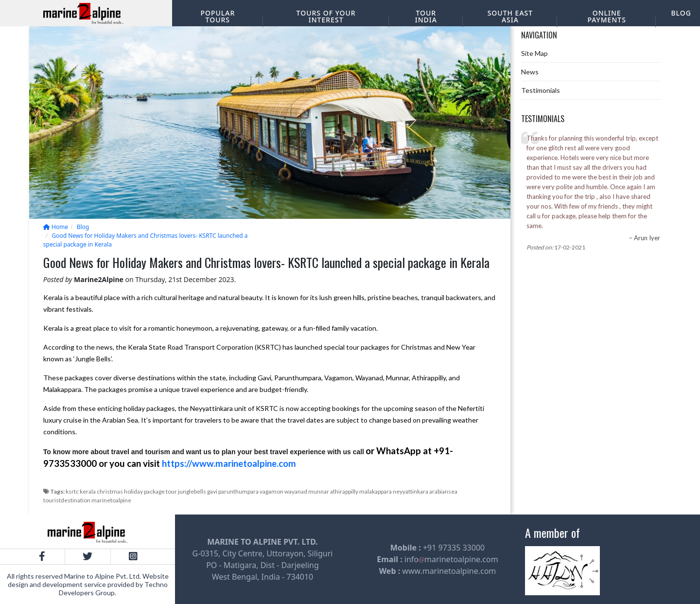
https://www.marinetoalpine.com (229, 463)
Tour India (426, 16)
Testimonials (541, 90)
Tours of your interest (326, 16)
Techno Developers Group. (113, 588)
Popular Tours (218, 16)
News (530, 72)
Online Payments (606, 16)
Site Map (534, 53)
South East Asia (510, 16)
